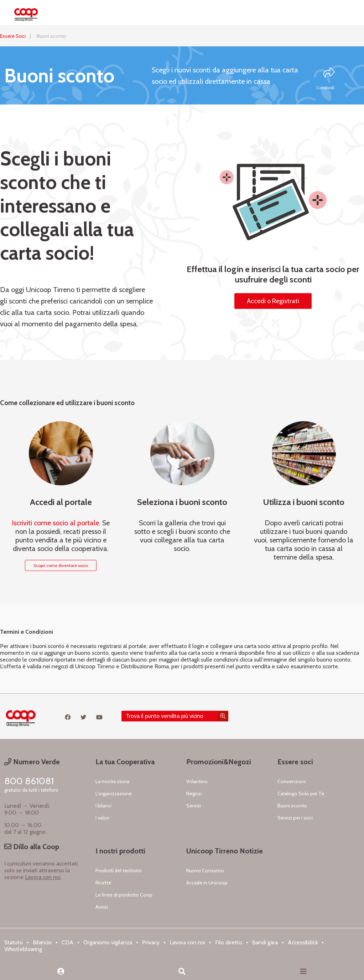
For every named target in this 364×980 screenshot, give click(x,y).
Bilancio (42, 942)
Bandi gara (265, 942)
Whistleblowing (23, 949)
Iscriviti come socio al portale (55, 523)
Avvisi (102, 907)
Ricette (103, 883)
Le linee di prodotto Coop (124, 895)
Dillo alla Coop (32, 847)
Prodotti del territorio (119, 871)
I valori (102, 818)
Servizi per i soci (295, 818)
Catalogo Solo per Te (301, 793)
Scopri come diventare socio (61, 565)
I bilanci (103, 806)
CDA (67, 942)
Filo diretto (229, 942)
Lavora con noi (43, 877)
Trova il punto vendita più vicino (165, 716)
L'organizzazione (114, 793)
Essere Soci (13, 36)
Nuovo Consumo (205, 871)
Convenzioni (292, 781)
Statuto (14, 942)
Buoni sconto (292, 806)
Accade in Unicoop (207, 883)
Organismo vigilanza (108, 942)
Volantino (197, 781)
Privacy (151, 942)
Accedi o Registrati (273, 301)
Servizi (194, 806)
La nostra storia (112, 781)
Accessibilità (303, 942)
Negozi (194, 793)
